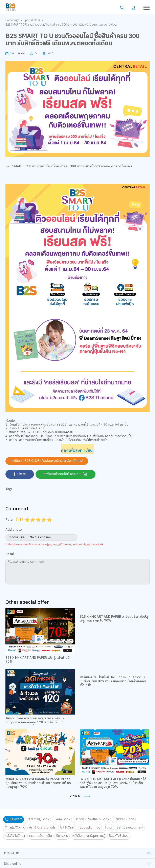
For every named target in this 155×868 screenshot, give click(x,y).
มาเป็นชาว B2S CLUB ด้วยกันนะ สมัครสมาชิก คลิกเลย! (47, 461)
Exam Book (62, 819)
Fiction (79, 819)
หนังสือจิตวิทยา (15, 836)
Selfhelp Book (99, 819)
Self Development (130, 828)
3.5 (42, 525)
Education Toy (90, 828)
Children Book (124, 819)
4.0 (44, 525)
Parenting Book (38, 819)
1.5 (31, 525)
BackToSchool (119, 836)
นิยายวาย (62, 836)
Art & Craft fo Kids (42, 828)
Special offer (32, 20)
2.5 (37, 525)
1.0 (27, 525)
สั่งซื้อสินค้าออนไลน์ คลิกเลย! (65, 474)
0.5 (26, 525)
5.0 (50, 525)
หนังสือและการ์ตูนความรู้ (88, 836)
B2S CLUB (12, 853)
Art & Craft (68, 828)
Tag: (9, 489)
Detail (10, 554)
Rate (9, 520)
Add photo (14, 530)
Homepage (12, 20)
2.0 (33, 525)
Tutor (108, 828)
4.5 (48, 525)
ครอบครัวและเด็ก (40, 836)
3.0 (39, 525)
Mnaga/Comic (15, 828)
